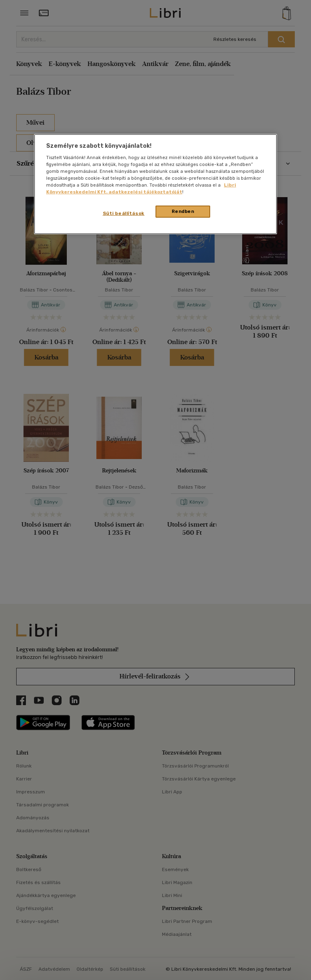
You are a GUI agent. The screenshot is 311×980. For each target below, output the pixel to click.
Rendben (183, 211)
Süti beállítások (124, 213)
